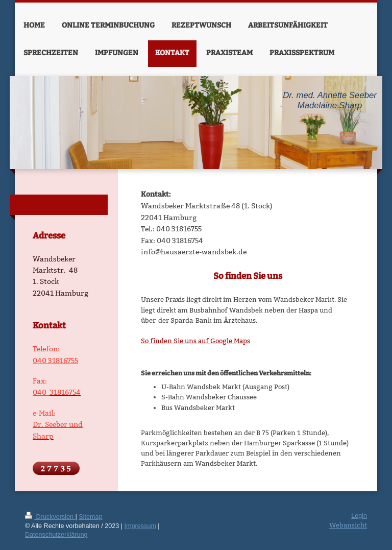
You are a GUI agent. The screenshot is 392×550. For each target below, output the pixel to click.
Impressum (140, 526)
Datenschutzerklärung (56, 535)
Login (359, 516)
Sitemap (90, 517)
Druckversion (50, 517)
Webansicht (348, 525)
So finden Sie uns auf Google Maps (195, 341)
